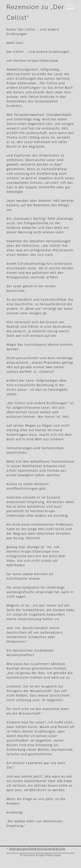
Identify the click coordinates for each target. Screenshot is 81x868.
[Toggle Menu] (71, 7)
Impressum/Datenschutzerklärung (37, 849)
